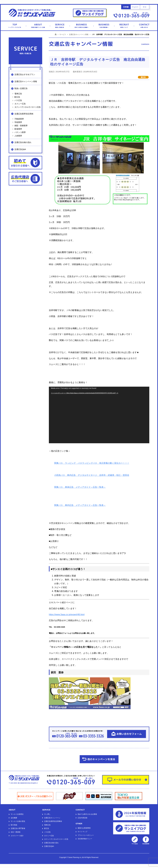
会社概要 (14, 818)
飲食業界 (18, 129)
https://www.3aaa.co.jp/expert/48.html (67, 615)
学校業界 (18, 122)
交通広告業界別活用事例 (53, 821)
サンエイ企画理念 (17, 814)
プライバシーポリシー (86, 835)
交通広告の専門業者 (18, 828)
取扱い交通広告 (21, 88)
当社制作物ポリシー (85, 839)
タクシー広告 (20, 104)
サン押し (47, 814)
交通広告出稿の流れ (23, 142)
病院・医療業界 (21, 126)
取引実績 (14, 825)
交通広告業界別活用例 (24, 114)
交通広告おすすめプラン (25, 74)
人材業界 (18, 136)
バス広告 (18, 100)
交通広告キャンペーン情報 (26, 81)
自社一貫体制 (16, 832)
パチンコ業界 (20, 132)
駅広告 (17, 97)
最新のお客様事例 (84, 828)
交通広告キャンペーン (52, 818)
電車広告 (18, 94)
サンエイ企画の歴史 (18, 821)
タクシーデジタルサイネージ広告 (28, 107)
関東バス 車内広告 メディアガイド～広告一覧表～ (80, 505)
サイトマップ (82, 832)
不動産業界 (19, 119)
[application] (99, 415)
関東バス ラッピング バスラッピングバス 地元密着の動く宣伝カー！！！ (92, 463)
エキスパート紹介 (17, 836)
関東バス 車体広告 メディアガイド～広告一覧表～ (80, 487)
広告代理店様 (82, 818)
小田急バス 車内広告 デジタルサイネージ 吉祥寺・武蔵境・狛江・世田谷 (92, 475)
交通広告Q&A (20, 149)
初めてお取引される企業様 (87, 814)
